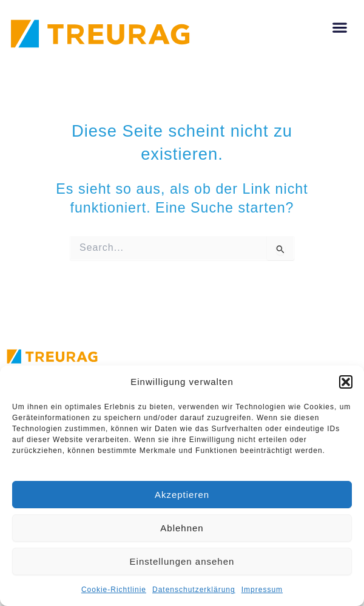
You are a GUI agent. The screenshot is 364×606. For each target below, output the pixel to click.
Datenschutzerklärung (194, 590)
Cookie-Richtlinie (114, 590)
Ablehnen (182, 528)
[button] (346, 382)
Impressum (262, 590)
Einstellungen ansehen (182, 561)
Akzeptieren (182, 495)
